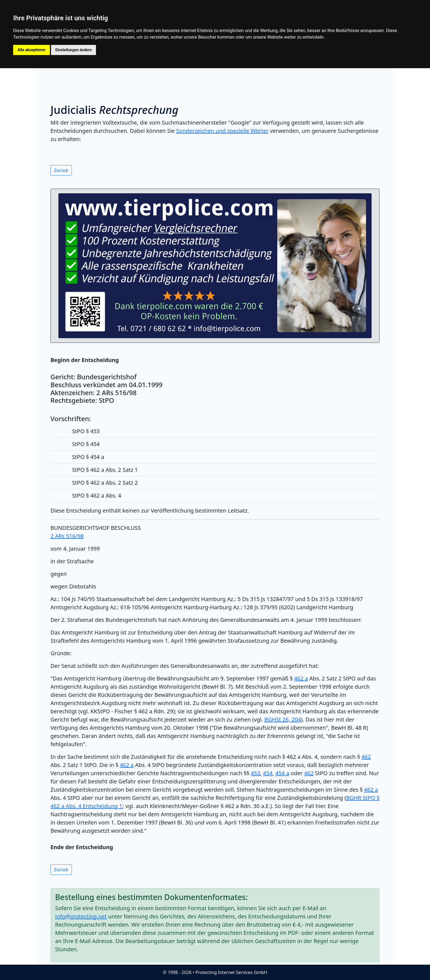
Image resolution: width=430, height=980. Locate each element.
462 (366, 757)
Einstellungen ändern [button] (74, 50)
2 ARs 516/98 (67, 536)
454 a (282, 773)
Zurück (61, 170)
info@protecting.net (81, 916)
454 (268, 773)
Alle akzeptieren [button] (32, 50)
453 (255, 773)
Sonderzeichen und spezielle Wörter (222, 131)
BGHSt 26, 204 (283, 719)
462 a (301, 678)
